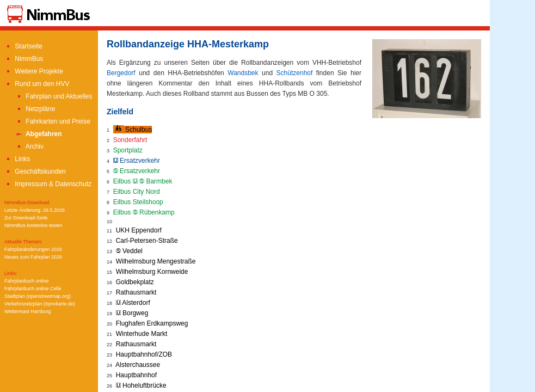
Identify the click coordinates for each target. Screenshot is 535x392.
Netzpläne (35, 109)
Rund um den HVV (37, 84)
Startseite (23, 46)
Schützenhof (295, 73)
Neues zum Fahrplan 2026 (33, 257)
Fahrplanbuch (27, 281)
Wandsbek (243, 73)
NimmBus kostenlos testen (33, 225)
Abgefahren (39, 134)
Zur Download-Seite (26, 218)
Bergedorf (121, 73)
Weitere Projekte (34, 71)
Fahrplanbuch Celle (33, 289)
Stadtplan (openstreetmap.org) (38, 296)
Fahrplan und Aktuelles (54, 96)
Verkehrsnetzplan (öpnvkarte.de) (40, 304)
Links (17, 159)
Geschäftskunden (35, 171)
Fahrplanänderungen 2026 (33, 249)
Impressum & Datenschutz (48, 184)
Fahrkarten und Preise (53, 121)
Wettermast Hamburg (27, 311)
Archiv (29, 146)
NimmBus (24, 59)
